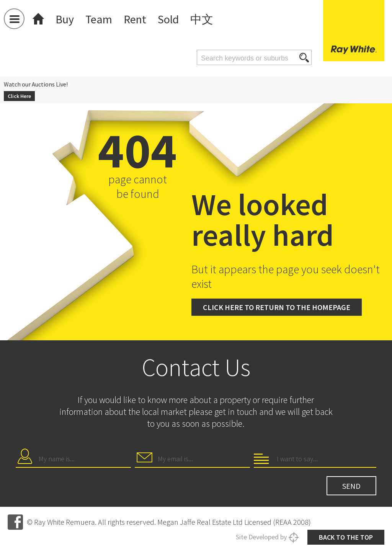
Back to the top (341, 531)
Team (101, 19)
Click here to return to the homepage (288, 304)
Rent (138, 19)
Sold (173, 19)
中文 (208, 19)
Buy (65, 19)
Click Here (21, 95)
